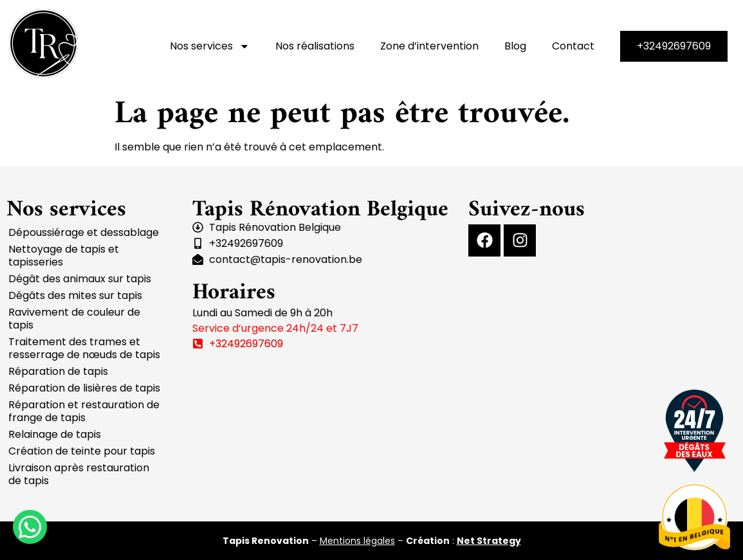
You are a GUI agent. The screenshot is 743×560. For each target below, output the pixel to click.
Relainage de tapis (55, 434)
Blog (515, 46)
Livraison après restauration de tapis (79, 474)
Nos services (210, 46)
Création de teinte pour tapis (82, 451)
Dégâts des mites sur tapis (75, 295)
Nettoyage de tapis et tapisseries (64, 256)
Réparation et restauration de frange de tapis (84, 411)
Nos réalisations (315, 46)
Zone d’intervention (429, 46)
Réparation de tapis (58, 371)
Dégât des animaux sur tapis (80, 279)
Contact (573, 46)
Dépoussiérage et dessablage (84, 232)
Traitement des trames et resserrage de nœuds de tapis (84, 348)
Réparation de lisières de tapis (84, 388)
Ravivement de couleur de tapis (74, 319)
